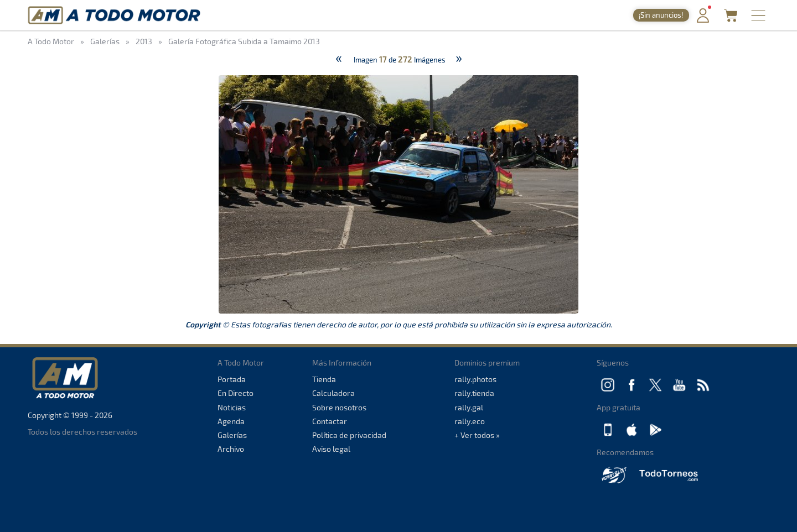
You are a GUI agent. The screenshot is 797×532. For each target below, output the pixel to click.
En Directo (236, 393)
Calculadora (333, 393)
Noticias (232, 407)
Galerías (232, 435)
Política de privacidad (349, 435)
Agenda (231, 421)
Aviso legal (331, 449)
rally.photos (475, 379)
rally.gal (469, 407)
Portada (232, 379)
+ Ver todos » (477, 435)
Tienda (324, 379)
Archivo (231, 449)
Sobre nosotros (339, 407)
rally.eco (470, 421)
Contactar (330, 421)
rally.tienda (474, 393)
